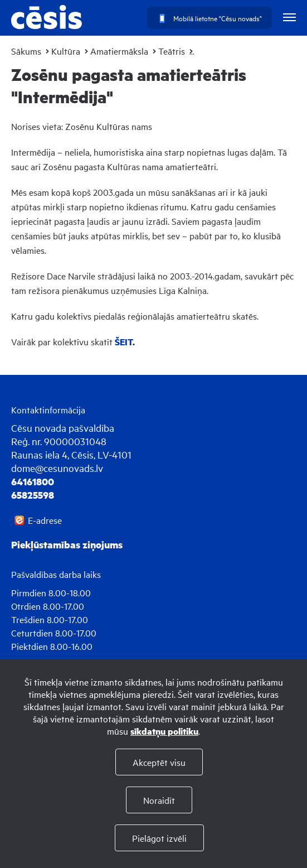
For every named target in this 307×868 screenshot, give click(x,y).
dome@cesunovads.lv (57, 468)
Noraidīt (159, 800)
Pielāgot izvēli (159, 838)
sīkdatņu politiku (164, 731)
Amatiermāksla (119, 51)
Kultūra (66, 51)
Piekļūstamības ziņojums (67, 544)
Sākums (26, 51)
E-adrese (45, 520)
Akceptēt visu (159, 762)
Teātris (172, 51)
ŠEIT (124, 342)
